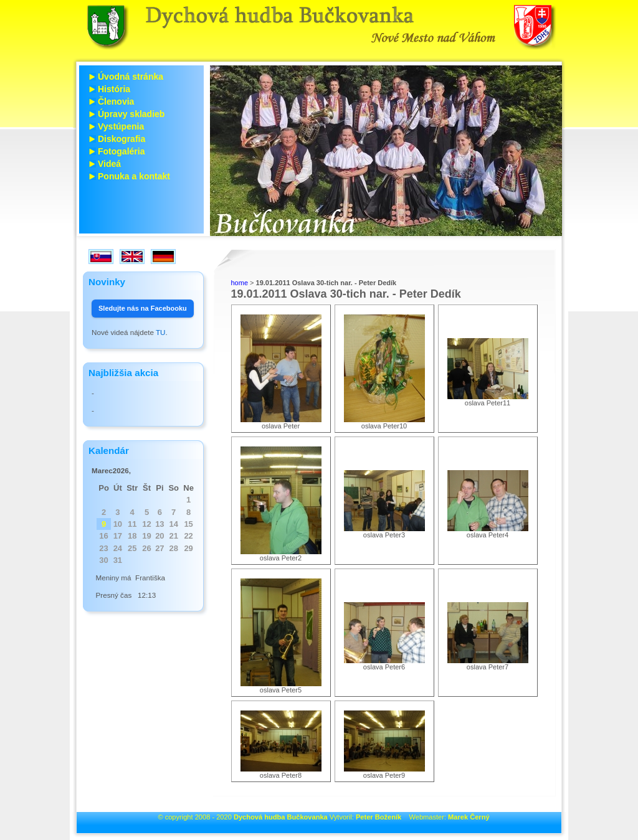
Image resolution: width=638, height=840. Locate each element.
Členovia (116, 101)
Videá (109, 164)
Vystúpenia (121, 126)
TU (161, 332)
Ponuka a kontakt (134, 176)
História (114, 89)
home (240, 283)
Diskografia (121, 139)
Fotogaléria (121, 151)
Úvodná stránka (131, 77)
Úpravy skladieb (131, 114)
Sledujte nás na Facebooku (143, 308)
